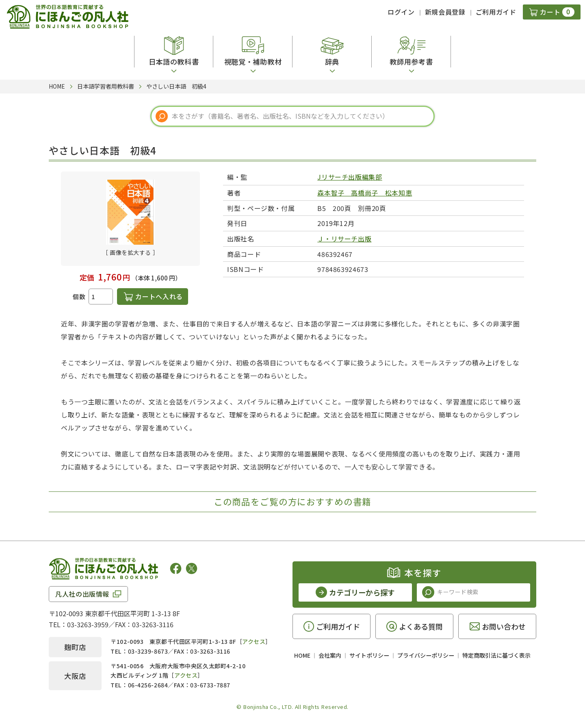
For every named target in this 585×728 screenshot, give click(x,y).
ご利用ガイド (496, 12)
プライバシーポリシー (426, 655)
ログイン (401, 12)
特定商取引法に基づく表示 (496, 655)
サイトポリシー (369, 655)
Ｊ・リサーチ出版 (344, 239)
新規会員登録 (445, 12)
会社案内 (330, 655)
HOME (302, 655)
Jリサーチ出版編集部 (350, 177)
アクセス (254, 641)
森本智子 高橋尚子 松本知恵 (365, 193)
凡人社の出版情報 (82, 594)
